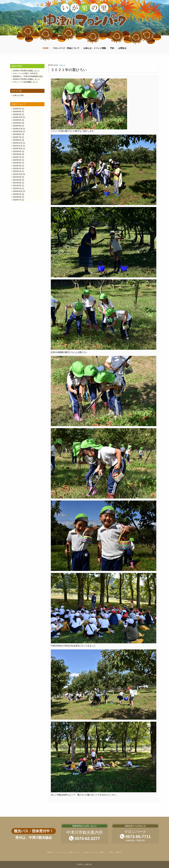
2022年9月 (17, 151)
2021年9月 (17, 177)
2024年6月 (17, 126)
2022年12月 (18, 143)
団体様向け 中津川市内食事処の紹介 (28, 76)
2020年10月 (18, 191)
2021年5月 (17, 186)
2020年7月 (17, 200)
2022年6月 (17, 160)
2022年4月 (17, 166)
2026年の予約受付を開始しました (26, 71)
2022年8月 (17, 154)
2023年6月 (17, 140)
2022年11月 (18, 146)
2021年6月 (17, 183)
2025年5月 (17, 114)
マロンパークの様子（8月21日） (26, 73)
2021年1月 (17, 188)
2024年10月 (18, 117)
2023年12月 (18, 129)
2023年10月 (18, 131)
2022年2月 (17, 168)
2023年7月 (17, 137)
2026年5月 (17, 109)
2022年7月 (17, 157)
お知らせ (62, 65)
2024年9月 (17, 120)
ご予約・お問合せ (115, 852)
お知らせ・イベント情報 (95, 48)
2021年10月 (18, 174)
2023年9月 (17, 134)
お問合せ (122, 48)
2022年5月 (17, 163)
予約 (112, 48)
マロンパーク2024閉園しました (25, 82)
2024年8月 (17, 123)
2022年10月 (18, 148)
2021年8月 (17, 180)
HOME (46, 48)
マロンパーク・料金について (66, 48)
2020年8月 (17, 197)
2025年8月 (17, 111)
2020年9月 (17, 194)
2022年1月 (17, 171)
